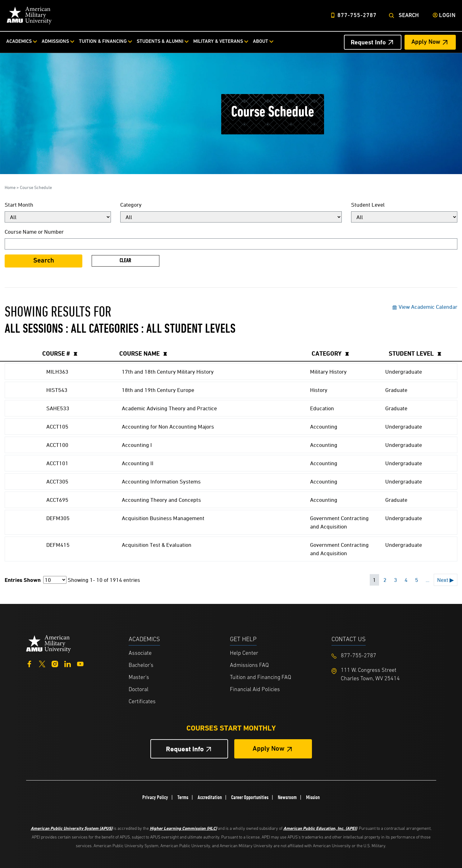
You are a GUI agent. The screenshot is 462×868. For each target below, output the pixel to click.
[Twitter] (42, 663)
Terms (183, 797)
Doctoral (139, 690)
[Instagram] (55, 663)
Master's (139, 678)
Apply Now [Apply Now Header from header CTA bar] (426, 42)
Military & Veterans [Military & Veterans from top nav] (218, 42)
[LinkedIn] (68, 663)
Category (131, 205)
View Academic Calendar (425, 307)
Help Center (244, 653)
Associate (140, 653)
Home (10, 187)
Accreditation (210, 797)
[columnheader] (77, 353)
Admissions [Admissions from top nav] (55, 42)
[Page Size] (55, 580)
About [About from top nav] (261, 42)
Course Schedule (36, 187)
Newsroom (287, 797)
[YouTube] (80, 663)
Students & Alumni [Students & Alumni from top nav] (160, 42)
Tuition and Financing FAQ (261, 678)
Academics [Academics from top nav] (19, 42)
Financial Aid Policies (255, 690)
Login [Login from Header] (447, 16)
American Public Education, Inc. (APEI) (320, 828)
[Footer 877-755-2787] (382, 656)
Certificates (142, 702)
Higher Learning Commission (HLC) (183, 828)
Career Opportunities (250, 797)
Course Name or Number (34, 232)
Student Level (368, 205)
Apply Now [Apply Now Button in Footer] (269, 749)
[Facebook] (29, 663)
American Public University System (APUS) (72, 828)
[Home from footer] (49, 643)
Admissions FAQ (249, 666)
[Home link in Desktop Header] (29, 16)
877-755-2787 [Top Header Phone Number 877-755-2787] (357, 16)
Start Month (19, 205)
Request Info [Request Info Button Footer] (185, 749)
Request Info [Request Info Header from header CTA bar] (368, 42)
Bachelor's (141, 666)
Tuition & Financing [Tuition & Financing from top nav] (103, 42)
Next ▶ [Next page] (446, 580)
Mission (313, 797)
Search (409, 16)
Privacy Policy (155, 797)
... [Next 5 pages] (428, 580)
